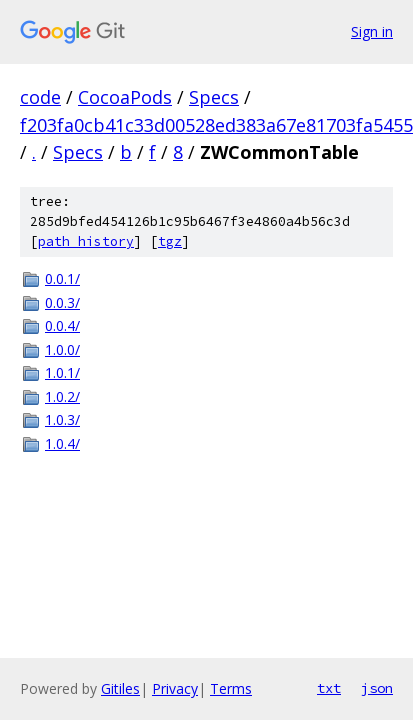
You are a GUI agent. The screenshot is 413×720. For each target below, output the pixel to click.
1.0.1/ (62, 372)
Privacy (175, 688)
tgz (170, 241)
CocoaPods (125, 97)
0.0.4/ (62, 325)
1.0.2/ (62, 396)
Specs (214, 97)
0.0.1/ (62, 278)
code (40, 97)
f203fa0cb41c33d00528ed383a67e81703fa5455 (216, 125)
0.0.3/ (62, 302)
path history (86, 241)
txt (329, 688)
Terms (231, 688)
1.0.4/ (62, 443)
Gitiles (120, 688)
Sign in (372, 31)
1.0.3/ (62, 419)
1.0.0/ (62, 349)
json (377, 688)
